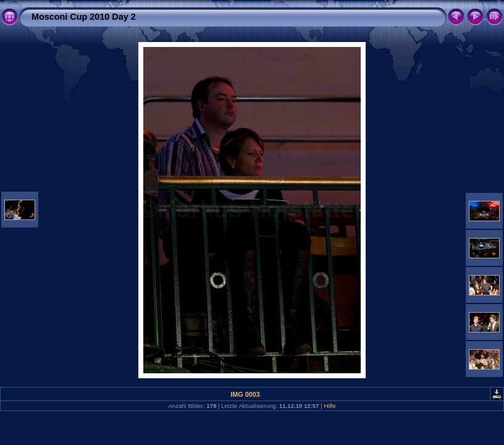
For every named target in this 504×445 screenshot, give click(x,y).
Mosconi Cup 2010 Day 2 (84, 17)
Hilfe (330, 406)
